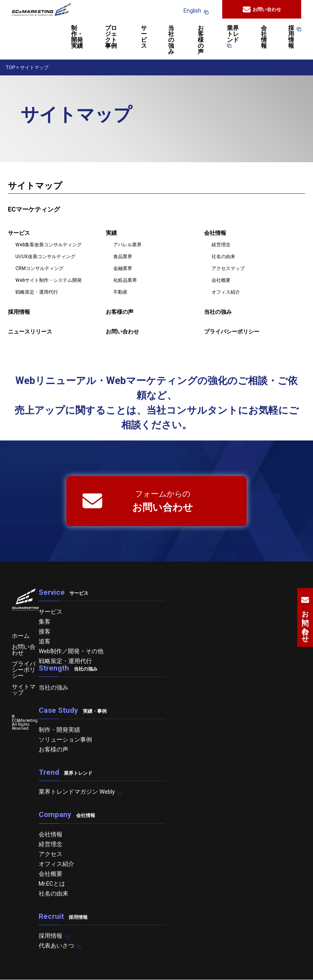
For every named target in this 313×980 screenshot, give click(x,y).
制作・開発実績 (77, 37)
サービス (144, 37)
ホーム (21, 636)
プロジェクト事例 (111, 37)
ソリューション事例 (65, 740)
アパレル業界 (127, 245)
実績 (111, 233)
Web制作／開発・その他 (71, 651)
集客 (45, 622)
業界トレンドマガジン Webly (77, 792)
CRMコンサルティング (39, 268)
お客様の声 (201, 40)
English (192, 11)
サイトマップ (24, 690)
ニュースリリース (30, 332)
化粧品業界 (125, 280)
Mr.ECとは (52, 884)
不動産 (120, 292)
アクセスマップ (228, 268)
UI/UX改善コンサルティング (45, 257)
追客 (45, 641)
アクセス (51, 854)
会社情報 (264, 37)
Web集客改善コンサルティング (49, 245)
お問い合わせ (262, 9)
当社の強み (171, 40)
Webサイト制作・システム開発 (49, 280)
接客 (45, 631)
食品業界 (123, 257)
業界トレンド (233, 37)
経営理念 (221, 245)
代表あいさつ (56, 946)
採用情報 (291, 37)
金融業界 (123, 268)
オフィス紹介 (226, 292)
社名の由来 (223, 257)
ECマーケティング (34, 209)
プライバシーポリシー (232, 332)
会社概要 (221, 280)
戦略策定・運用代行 (37, 292)
